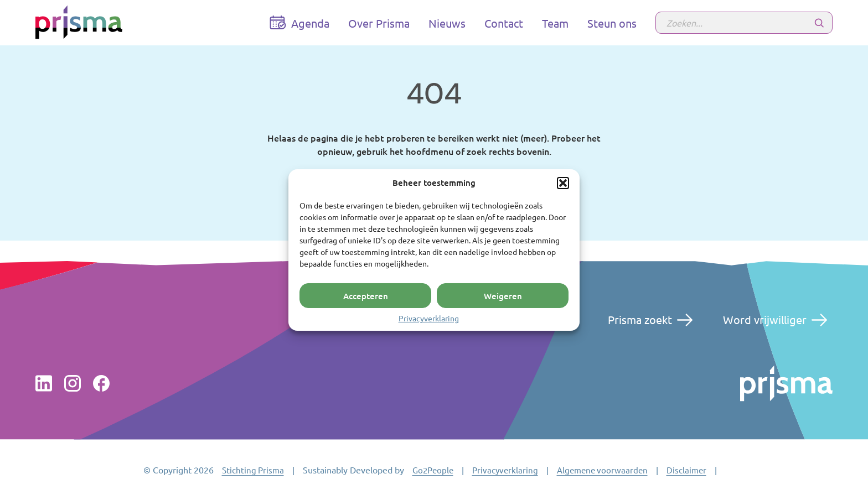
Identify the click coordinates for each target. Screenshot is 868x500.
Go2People (433, 470)
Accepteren (366, 295)
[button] (563, 183)
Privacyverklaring (429, 318)
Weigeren (503, 295)
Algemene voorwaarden (602, 470)
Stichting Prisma (253, 470)
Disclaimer (686, 470)
